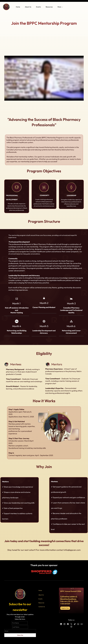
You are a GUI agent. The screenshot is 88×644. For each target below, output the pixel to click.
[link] (17, 183)
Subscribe (20, 635)
